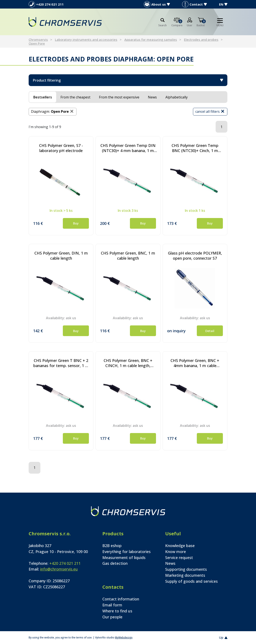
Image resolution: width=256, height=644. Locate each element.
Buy (76, 223)
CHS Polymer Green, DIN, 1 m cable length (61, 256)
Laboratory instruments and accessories (86, 40)
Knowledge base (180, 546)
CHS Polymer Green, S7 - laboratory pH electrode (61, 148)
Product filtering (128, 80)
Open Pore (37, 43)
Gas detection (115, 563)
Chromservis (38, 40)
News (170, 563)
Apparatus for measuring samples (151, 40)
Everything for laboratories (127, 552)
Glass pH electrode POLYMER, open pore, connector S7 (195, 256)
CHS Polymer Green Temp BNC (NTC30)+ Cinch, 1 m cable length (195, 148)
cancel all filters (210, 111)
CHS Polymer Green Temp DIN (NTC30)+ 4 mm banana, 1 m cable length (128, 148)
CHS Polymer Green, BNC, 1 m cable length (128, 256)
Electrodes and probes (201, 40)
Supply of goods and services (191, 581)
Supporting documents (186, 569)
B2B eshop (112, 546)
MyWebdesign (124, 637)
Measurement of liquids (124, 558)
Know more (176, 552)
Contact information (121, 599)
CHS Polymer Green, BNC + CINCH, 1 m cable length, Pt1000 (128, 363)
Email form (112, 605)
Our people (112, 617)
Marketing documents (185, 575)
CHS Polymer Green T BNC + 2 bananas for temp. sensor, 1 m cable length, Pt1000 (61, 363)
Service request (179, 558)
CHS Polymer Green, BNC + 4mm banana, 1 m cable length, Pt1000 (195, 363)
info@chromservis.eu (59, 569)
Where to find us (117, 611)
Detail (210, 331)
